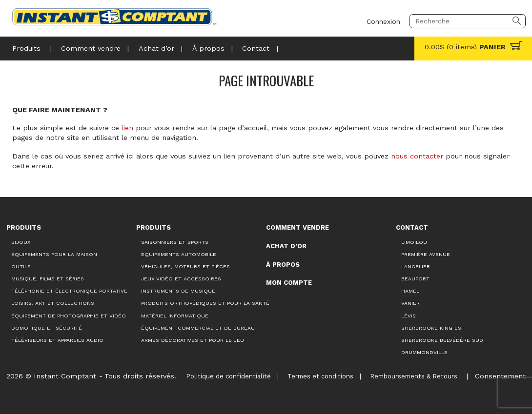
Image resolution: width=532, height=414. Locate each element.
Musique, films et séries (48, 279)
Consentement (500, 376)
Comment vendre (91, 48)
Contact (256, 48)
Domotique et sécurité (47, 328)
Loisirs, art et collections (53, 303)
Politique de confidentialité (228, 376)
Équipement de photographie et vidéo (69, 316)
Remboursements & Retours (414, 376)
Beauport (415, 279)
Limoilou (414, 242)
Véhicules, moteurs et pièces (185, 266)
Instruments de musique (178, 291)
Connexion (383, 21)
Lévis (409, 316)
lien (127, 128)
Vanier (410, 303)
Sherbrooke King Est (433, 328)
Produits (26, 48)
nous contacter (417, 156)
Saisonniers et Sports (175, 242)
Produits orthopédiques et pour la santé (205, 303)
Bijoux (21, 242)
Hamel (410, 291)
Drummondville (424, 352)
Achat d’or (156, 48)
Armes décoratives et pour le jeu (193, 340)
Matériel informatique (175, 316)
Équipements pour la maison (54, 254)
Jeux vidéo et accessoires (181, 279)
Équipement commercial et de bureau (198, 328)
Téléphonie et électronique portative (69, 291)
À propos (208, 48)
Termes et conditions (320, 376)
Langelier (416, 266)
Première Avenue (426, 254)
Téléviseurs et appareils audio (57, 340)
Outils (21, 266)
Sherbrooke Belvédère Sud (442, 340)
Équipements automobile (179, 254)
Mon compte (289, 283)
